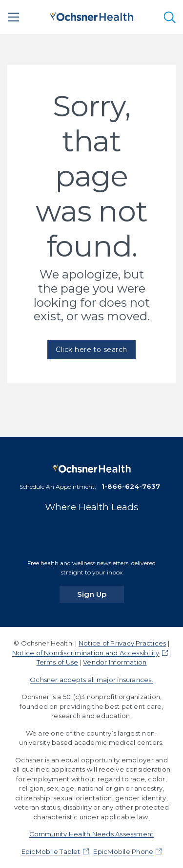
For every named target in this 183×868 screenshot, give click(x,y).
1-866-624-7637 (131, 486)
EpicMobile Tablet (51, 851)
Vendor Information (115, 662)
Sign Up (101, 594)
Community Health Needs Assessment (92, 834)
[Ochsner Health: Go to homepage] (92, 15)
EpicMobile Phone (123, 851)
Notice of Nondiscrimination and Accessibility (86, 653)
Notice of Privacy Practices (122, 643)
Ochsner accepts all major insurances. (91, 680)
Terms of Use (58, 662)
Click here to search (91, 350)
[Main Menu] (14, 17)
